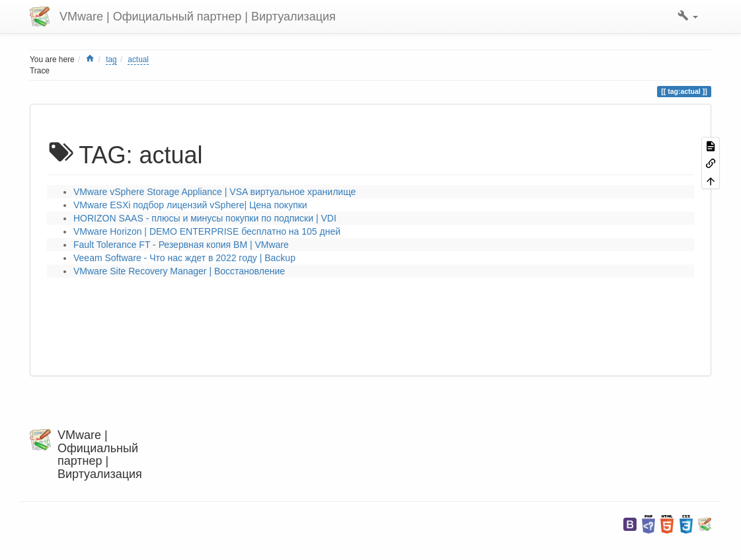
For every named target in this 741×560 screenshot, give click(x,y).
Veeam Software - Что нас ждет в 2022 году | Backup (184, 258)
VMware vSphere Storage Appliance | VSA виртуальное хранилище (214, 192)
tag (111, 60)
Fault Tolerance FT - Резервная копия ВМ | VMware (181, 245)
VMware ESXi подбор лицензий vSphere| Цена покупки (190, 205)
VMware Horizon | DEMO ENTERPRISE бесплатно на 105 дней (207, 231)
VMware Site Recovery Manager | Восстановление (179, 271)
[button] (688, 17)
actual (138, 60)
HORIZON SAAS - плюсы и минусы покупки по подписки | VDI (205, 218)
